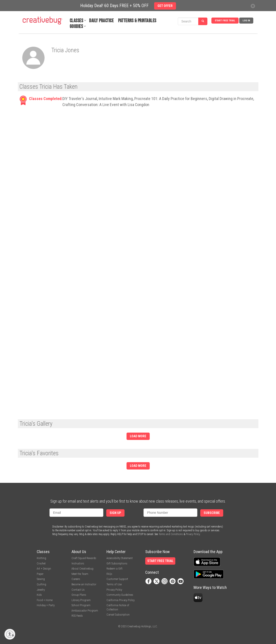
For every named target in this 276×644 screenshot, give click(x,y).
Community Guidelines (120, 595)
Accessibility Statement (120, 558)
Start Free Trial (225, 21)
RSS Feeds (77, 616)
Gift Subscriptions (117, 563)
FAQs (109, 574)
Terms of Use (114, 584)
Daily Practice (101, 21)
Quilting (41, 584)
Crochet (41, 563)
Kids (39, 595)
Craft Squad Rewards (84, 558)
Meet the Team (80, 574)
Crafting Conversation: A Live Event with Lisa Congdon (106, 105)
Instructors (78, 563)
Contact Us (78, 590)
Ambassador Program (85, 611)
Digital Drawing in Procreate (231, 99)
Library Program (81, 600)
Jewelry (41, 590)
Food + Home (45, 600)
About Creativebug (82, 569)
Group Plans (79, 595)
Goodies (76, 27)
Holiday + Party (46, 605)
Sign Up (115, 513)
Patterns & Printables (137, 21)
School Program (81, 605)
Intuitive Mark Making (116, 99)
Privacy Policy (193, 534)
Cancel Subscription (118, 615)
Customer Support (117, 579)
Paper (40, 574)
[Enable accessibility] (10, 634)
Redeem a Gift (114, 569)
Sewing (41, 579)
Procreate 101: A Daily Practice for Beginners (171, 99)
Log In (246, 21)
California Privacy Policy (121, 600)
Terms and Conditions (171, 534)
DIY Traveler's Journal (80, 99)
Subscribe (212, 513)
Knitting (41, 558)
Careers (76, 579)
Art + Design (44, 569)
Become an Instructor (84, 584)
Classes (77, 21)
